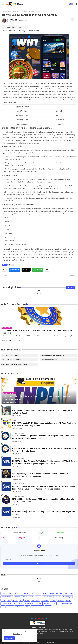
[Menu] (3, 4)
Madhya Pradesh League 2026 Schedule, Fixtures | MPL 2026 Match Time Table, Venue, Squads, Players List (43, 437)
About (31, 642)
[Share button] (47, 270)
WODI (27, 600)
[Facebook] (14, 270)
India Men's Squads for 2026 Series (53, 355)
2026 (68, 600)
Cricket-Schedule (48, 593)
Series (38, 597)
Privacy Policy (51, 642)
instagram (21, 538)
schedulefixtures (19, 533)
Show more (71, 287)
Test (9, 600)
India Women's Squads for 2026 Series (14, 364)
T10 (21, 600)
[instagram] (43, 619)
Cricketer (45, 600)
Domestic (10, 607)
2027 (28, 607)
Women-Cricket (7, 597)
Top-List (61, 600)
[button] (71, 4)
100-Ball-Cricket (50, 603)
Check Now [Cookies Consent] (17, 634)
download (6, 89)
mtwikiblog (59, 538)
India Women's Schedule (49, 360)
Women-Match (28, 597)
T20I (3, 600)
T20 (32, 593)
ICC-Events (35, 600)
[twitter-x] (35, 619)
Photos (48, 607)
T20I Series (19, 607)
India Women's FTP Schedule (11, 360)
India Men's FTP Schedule (10, 355)
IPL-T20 (58, 597)
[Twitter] (26, 270)
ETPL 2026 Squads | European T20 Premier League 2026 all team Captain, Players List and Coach (43, 500)
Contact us (40, 642)
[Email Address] (39, 559)
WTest (39, 603)
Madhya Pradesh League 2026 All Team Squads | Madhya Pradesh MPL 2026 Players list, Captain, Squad (44, 450)
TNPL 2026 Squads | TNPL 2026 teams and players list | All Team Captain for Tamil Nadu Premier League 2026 (44, 424)
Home (4, 11)
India (38, 593)
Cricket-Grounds (38, 607)
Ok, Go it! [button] (9, 638)
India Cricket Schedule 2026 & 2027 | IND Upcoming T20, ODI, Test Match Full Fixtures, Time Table (38, 332)
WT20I (53, 600)
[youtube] (39, 619)
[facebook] (32, 619)
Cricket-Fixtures (62, 593)
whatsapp (60, 533)
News (9, 11)
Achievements (30, 603)
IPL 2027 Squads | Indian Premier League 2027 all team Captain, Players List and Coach (44, 513)
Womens (18, 597)
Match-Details (14, 593)
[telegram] (46, 619)
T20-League (67, 597)
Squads (4, 593)
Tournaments (18, 603)
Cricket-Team (6, 603)
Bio (3, 607)
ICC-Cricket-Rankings (65, 603)
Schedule (25, 593)
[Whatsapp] (38, 270)
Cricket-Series (48, 597)
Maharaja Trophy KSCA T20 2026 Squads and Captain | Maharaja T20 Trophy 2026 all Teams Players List (41, 475)
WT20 (15, 600)
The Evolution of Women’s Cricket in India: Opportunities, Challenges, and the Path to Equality (43, 412)
